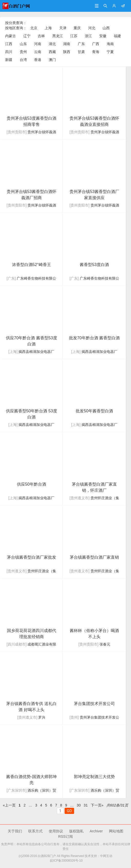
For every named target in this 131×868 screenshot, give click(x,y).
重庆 (77, 28)
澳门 (52, 60)
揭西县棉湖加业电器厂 (36, 352)
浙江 (88, 36)
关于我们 (15, 831)
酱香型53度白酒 (94, 265)
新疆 (9, 60)
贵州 (23, 52)
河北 (92, 28)
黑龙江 (58, 36)
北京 (34, 28)
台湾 (23, 60)
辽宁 (27, 36)
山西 (106, 28)
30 (79, 805)
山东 (23, 44)
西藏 (52, 52)
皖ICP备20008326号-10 (65, 861)
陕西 (67, 52)
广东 (81, 44)
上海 (48, 28)
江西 (9, 44)
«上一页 (9, 805)
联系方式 (35, 831)
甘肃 (81, 52)
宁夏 (110, 52)
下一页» (97, 805)
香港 (38, 60)
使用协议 (56, 831)
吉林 (41, 36)
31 (85, 805)
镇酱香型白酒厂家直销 (94, 557)
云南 (38, 52)
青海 (96, 52)
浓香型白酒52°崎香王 (32, 265)
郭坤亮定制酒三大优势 (94, 777)
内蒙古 (11, 36)
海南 (110, 44)
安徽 (103, 36)
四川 (9, 52)
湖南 (67, 44)
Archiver (96, 831)
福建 (117, 36)
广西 (96, 44)
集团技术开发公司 (94, 704)
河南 (38, 44)
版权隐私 (76, 831)
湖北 (52, 44)
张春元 (105, 644)
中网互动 (106, 856)
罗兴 (42, 717)
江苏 (74, 36)
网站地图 (116, 831)
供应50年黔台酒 (32, 484)
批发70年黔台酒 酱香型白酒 (94, 338)
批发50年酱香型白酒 (94, 411)
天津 (63, 28)
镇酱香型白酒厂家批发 (32, 557)
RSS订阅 (65, 836)
